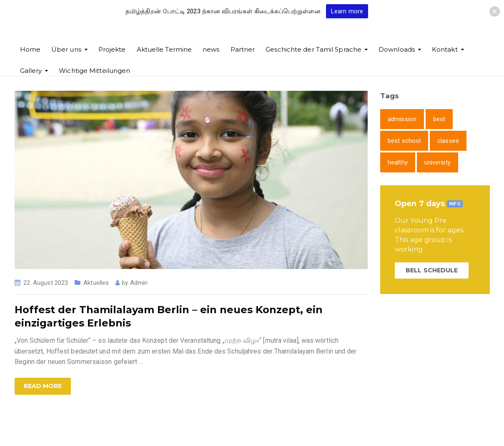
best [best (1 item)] (439, 119)
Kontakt (445, 49)
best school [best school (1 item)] (404, 141)
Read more (43, 386)
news (211, 49)
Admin (139, 283)
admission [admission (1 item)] (402, 119)
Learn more (347, 11)
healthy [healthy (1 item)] (398, 162)
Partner (243, 49)
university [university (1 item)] (438, 162)
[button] (495, 11)
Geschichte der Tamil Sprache (313, 49)
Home (30, 49)
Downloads (397, 49)
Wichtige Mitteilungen (94, 71)
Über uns (66, 49)
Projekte (112, 49)
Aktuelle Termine (164, 49)
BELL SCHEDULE (432, 270)
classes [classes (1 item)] (448, 141)
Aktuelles (96, 283)
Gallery (31, 71)
